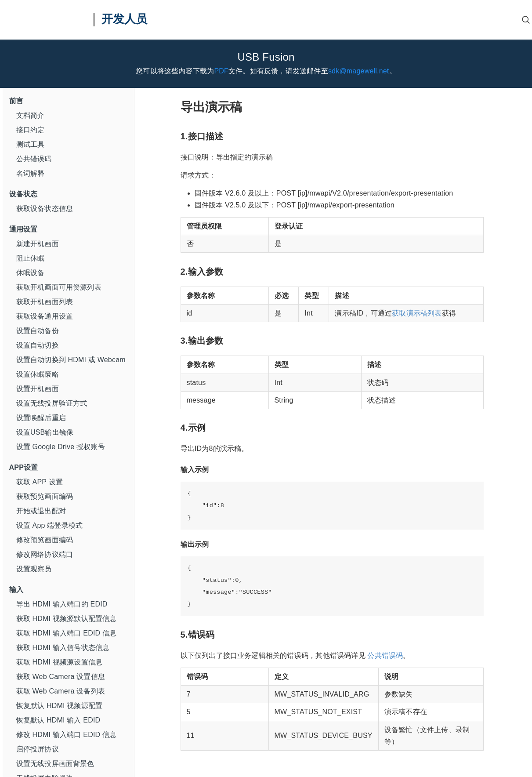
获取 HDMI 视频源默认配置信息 (67, 619)
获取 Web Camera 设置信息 (61, 677)
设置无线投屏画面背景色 (55, 764)
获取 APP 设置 (40, 482)
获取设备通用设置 (45, 316)
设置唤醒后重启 (41, 418)
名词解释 (31, 173)
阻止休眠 (31, 258)
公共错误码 (34, 159)
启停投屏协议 (38, 749)
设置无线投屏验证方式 (52, 403)
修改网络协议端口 (45, 554)
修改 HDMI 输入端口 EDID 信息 (67, 735)
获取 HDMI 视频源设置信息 (60, 662)
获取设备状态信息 (45, 209)
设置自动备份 (38, 331)
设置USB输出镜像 (45, 432)
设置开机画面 (38, 389)
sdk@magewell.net (359, 71)
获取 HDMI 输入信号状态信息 (63, 648)
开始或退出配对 (41, 511)
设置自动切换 (38, 345)
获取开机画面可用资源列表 (59, 287)
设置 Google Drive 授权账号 (61, 447)
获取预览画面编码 (45, 496)
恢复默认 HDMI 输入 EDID (58, 720)
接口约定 (31, 130)
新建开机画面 (38, 244)
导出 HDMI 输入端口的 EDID (62, 604)
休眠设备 (31, 273)
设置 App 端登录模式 (50, 525)
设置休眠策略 (38, 374)
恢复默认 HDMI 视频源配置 (60, 706)
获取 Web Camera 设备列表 (61, 691)
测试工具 (31, 144)
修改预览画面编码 (45, 540)
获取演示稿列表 (417, 313)
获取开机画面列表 (45, 302)
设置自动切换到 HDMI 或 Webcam (71, 360)
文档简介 (31, 115)
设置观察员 (34, 569)
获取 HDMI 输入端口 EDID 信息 (67, 633)
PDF (221, 71)
